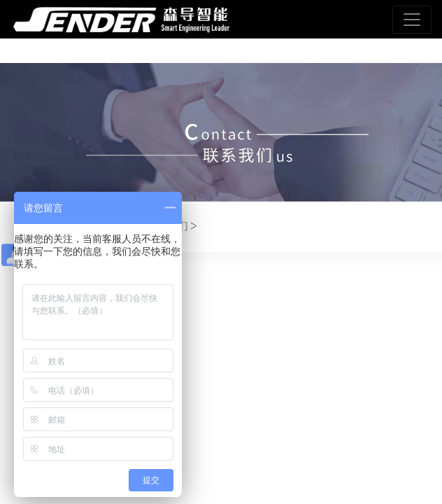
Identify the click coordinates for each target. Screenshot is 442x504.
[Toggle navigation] (412, 20)
